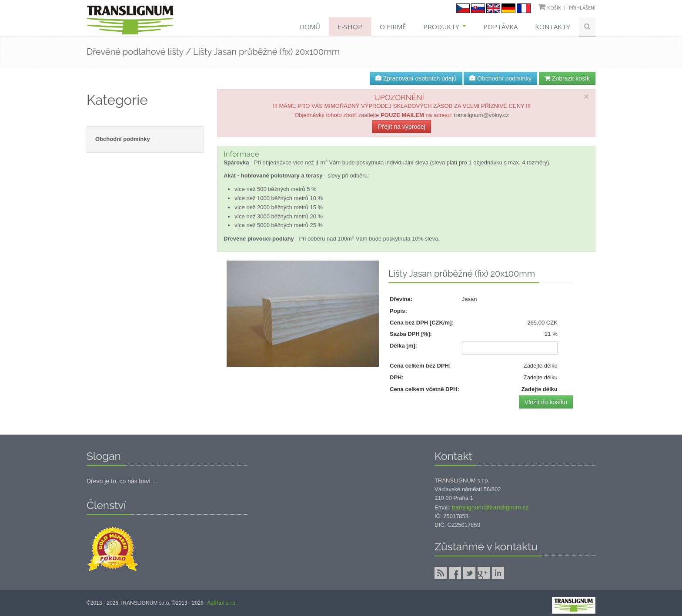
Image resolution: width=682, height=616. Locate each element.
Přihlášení (582, 8)
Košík (554, 8)
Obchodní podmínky (500, 78)
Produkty (445, 27)
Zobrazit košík (567, 78)
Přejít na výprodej (402, 127)
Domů (310, 27)
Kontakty (553, 27)
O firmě (393, 27)
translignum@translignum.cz (490, 507)
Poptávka (500, 27)
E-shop (350, 27)
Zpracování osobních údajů (416, 78)
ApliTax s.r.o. (222, 603)
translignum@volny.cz (481, 115)
